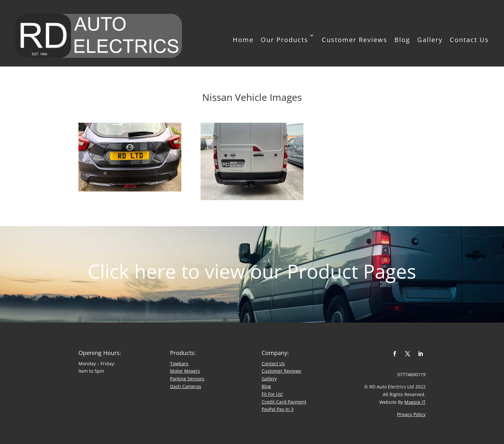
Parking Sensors (187, 379)
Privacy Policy (411, 414)
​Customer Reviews (281, 371)
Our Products (284, 40)
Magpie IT (415, 402)
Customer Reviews (355, 40)
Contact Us (469, 40)
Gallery (430, 40)
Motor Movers (185, 371)
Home (243, 40)
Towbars (179, 364)
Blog (402, 40)
